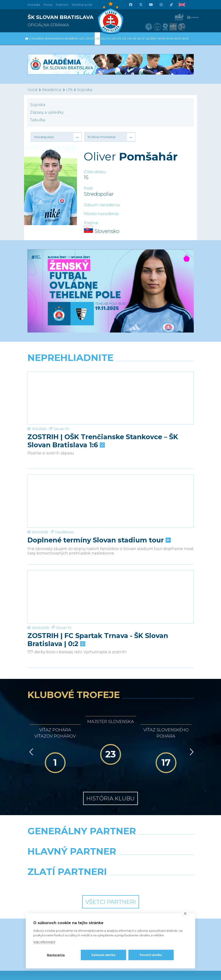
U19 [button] (87, 39)
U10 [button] (129, 39)
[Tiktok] (171, 5)
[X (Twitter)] (141, 5)
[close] (185, 913)
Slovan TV (62, 411)
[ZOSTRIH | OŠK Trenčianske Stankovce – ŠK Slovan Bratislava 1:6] (111, 389)
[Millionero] (154, 808)
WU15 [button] (169, 39)
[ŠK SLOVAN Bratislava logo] (111, 17)
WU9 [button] (185, 39)
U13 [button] (114, 39)
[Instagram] (161, 5)
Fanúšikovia (65, 496)
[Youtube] (151, 5)
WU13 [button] (177, 39)
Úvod (32, 90)
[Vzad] (30, 697)
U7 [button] (143, 39)
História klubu (110, 743)
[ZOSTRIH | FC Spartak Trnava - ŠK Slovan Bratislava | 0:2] (111, 551)
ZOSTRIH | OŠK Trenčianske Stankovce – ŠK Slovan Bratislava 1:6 (103, 423)
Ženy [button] (153, 39)
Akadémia (52, 90)
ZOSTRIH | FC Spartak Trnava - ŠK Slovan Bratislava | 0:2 (98, 585)
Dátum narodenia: (102, 205)
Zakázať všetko (103, 955)
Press (48, 5)
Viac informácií (44, 942)
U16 (69, 90)
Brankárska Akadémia (62, 39)
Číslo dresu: (95, 172)
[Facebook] (131, 5)
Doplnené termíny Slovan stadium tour (99, 504)
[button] (56, 137)
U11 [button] (124, 39)
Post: (89, 188)
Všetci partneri (111, 847)
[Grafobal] (67, 808)
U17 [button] (92, 39)
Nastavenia (56, 955)
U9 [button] (134, 39)
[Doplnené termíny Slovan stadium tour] (111, 474)
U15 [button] (103, 39)
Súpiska (85, 90)
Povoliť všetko (151, 955)
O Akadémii (36, 39)
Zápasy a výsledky (47, 112)
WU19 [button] (161, 39)
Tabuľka (38, 120)
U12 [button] (119, 39)
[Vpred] (191, 697)
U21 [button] (81, 39)
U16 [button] (97, 39)
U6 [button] (147, 39)
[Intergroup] (67, 829)
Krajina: (91, 223)
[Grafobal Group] (154, 829)
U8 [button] (138, 39)
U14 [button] (108, 39)
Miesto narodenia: (101, 214)
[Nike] (110, 788)
